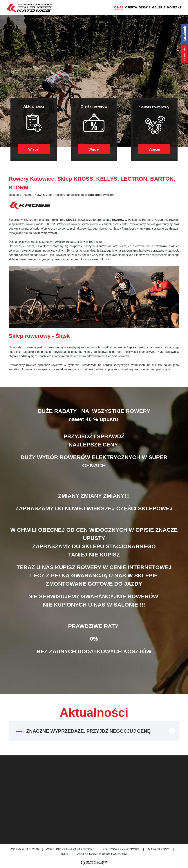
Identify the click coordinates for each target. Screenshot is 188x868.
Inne (65, 854)
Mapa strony (159, 849)
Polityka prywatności (121, 849)
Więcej (34, 149)
